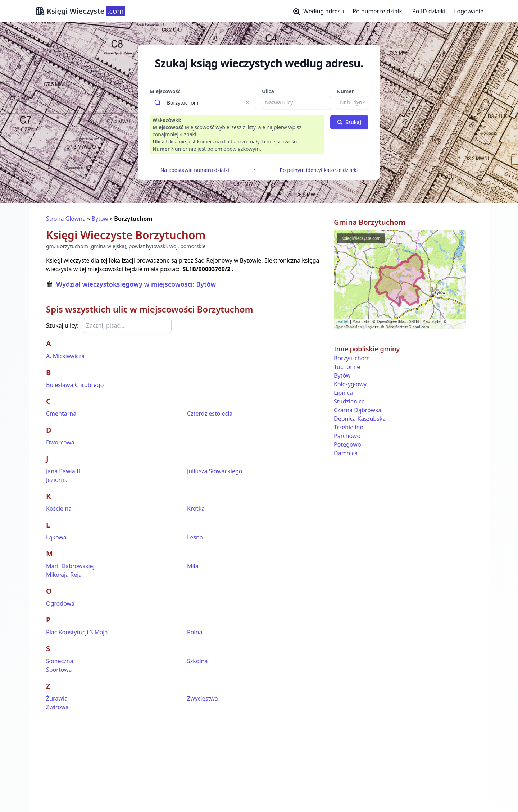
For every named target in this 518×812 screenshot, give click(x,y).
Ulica (268, 91)
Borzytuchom (352, 358)
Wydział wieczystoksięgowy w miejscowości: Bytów (136, 284)
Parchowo (347, 436)
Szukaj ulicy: (62, 325)
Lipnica (343, 393)
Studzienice (349, 401)
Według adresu (319, 11)
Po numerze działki (378, 11)
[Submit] (158, 102)
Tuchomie (347, 367)
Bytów (342, 375)
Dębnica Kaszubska (360, 419)
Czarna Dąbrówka (358, 410)
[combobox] (203, 102)
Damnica (346, 453)
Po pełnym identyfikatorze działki (319, 170)
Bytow (100, 219)
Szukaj (349, 122)
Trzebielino (349, 427)
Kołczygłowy (350, 384)
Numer (345, 91)
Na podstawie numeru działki (195, 170)
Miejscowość (165, 91)
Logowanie (469, 11)
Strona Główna (66, 219)
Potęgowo (347, 444)
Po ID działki (429, 11)
